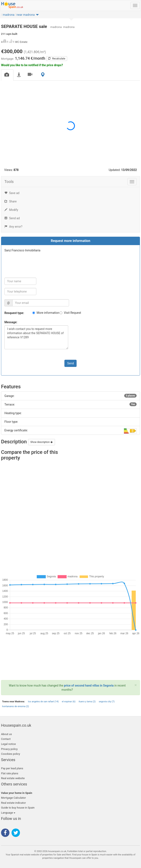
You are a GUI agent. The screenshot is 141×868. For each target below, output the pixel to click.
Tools (9, 182)
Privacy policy (9, 749)
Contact (6, 739)
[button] (28, 16)
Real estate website (13, 778)
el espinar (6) (69, 702)
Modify (11, 210)
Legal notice (8, 744)
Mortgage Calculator (13, 798)
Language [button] (8, 813)
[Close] (136, 685)
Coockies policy (11, 754)
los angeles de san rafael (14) (43, 702)
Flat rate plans (10, 773)
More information (48, 313)
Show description (42, 442)
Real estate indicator (13, 803)
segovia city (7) (107, 702)
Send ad (12, 218)
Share (10, 201)
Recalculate (57, 59)
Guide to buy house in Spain (18, 808)
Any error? (13, 227)
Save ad (12, 193)
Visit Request (72, 313)
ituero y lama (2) (87, 702)
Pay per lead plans (12, 768)
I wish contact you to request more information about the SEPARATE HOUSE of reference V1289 (36, 337)
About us (7, 734)
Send (70, 363)
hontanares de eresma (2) (16, 706)
